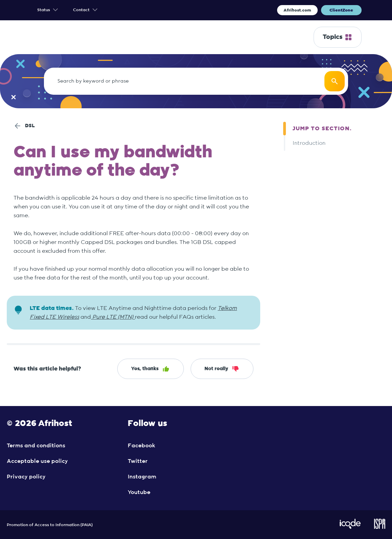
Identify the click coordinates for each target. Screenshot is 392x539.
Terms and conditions (36, 446)
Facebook (141, 446)
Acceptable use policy (37, 461)
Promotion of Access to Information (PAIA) (50, 525)
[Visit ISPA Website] (380, 527)
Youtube (139, 492)
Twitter (138, 461)
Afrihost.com (297, 10)
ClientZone (341, 10)
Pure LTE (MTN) (113, 317)
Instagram (142, 477)
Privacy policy (26, 477)
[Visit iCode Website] (350, 527)
